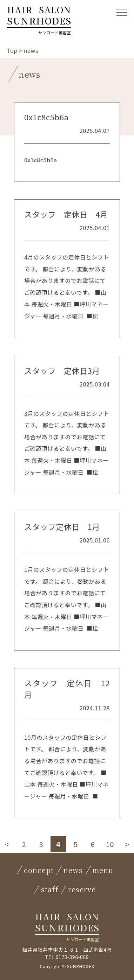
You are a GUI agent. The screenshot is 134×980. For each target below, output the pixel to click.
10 (110, 844)
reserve (82, 889)
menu (103, 870)
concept (39, 870)
